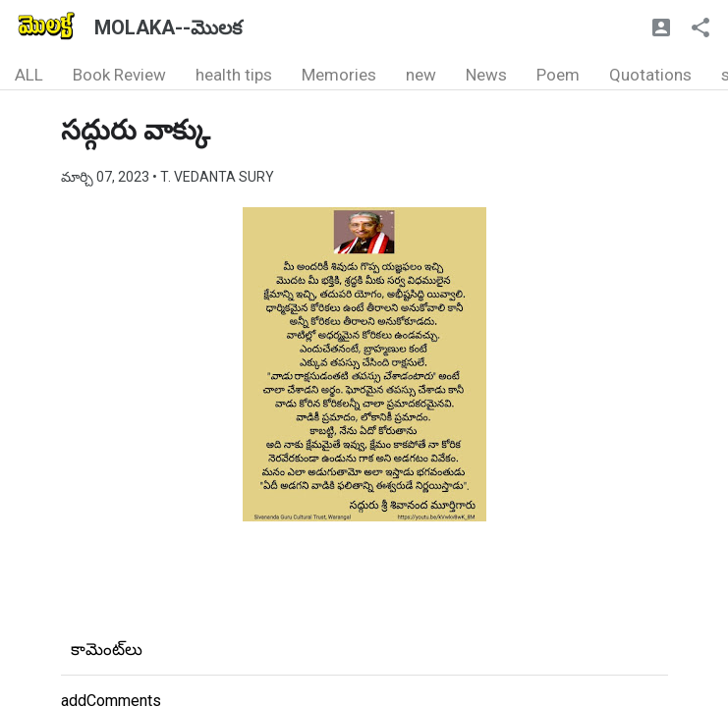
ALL (29, 75)
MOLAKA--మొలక (168, 27)
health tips (234, 75)
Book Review (119, 75)
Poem (558, 75)
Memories (339, 75)
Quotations (650, 75)
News (486, 75)
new (421, 75)
